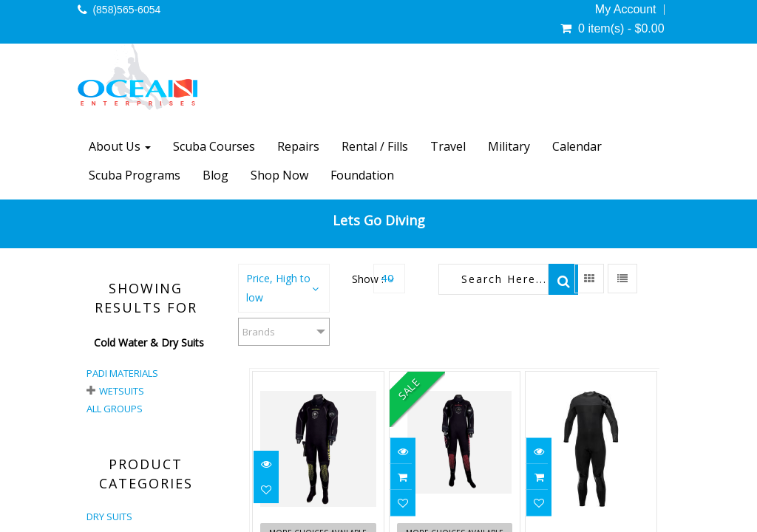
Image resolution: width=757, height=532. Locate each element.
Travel (448, 146)
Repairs (298, 146)
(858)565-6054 (126, 10)
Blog (215, 175)
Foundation (362, 175)
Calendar (577, 146)
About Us (120, 146)
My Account (626, 10)
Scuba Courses (214, 146)
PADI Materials (122, 373)
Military (509, 146)
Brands (259, 332)
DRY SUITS (109, 516)
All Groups (115, 409)
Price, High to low (278, 288)
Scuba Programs (135, 175)
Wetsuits (122, 391)
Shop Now (279, 175)
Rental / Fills (375, 146)
